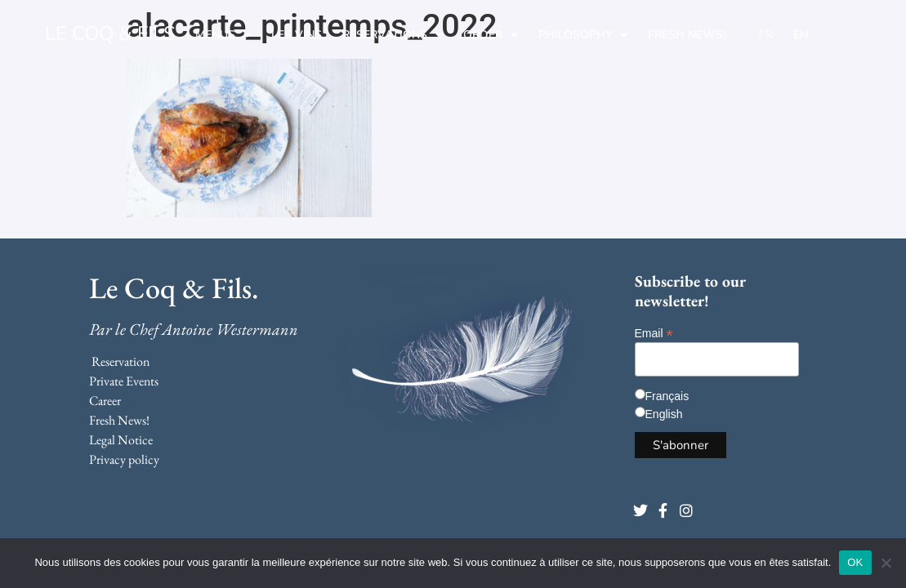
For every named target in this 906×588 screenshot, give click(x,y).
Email (654, 333)
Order (491, 35)
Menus (223, 35)
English (664, 414)
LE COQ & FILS (110, 33)
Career (105, 401)
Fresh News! (687, 35)
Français (667, 396)
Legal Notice (121, 440)
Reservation (121, 361)
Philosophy (583, 35)
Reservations (393, 35)
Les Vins (297, 35)
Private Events (124, 381)
